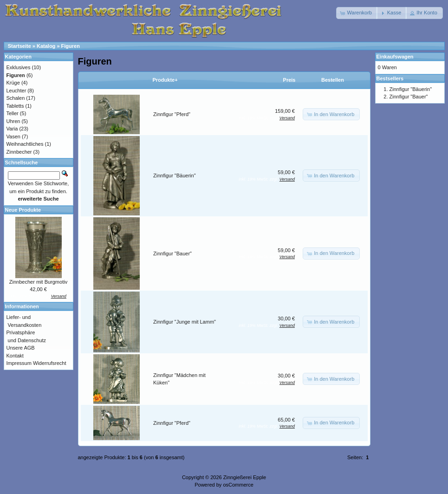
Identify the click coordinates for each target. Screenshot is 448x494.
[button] (357, 13)
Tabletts (15, 106)
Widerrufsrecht (50, 363)
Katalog (46, 46)
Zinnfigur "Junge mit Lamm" (185, 322)
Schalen (16, 98)
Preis (289, 80)
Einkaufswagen (395, 57)
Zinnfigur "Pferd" (172, 114)
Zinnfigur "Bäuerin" (175, 175)
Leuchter (16, 91)
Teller (13, 113)
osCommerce (238, 485)
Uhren (13, 121)
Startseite (19, 46)
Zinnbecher (19, 152)
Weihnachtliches (25, 144)
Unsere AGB (21, 348)
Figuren (71, 46)
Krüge (13, 83)
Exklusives (19, 67)
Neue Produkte (23, 210)
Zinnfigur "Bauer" (172, 253)
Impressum (19, 363)
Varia (12, 129)
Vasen (13, 136)
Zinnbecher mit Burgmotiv (38, 282)
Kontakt (15, 356)
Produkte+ (165, 80)
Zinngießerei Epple (245, 477)
